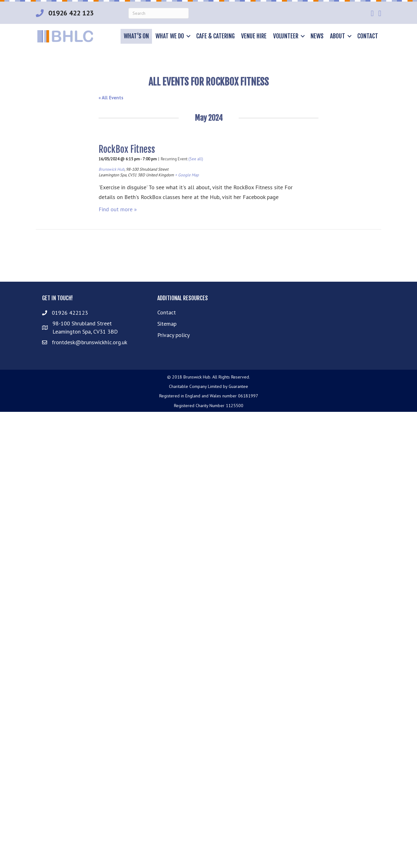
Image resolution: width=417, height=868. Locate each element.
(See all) (196, 159)
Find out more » (118, 209)
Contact (167, 312)
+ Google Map (187, 175)
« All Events (111, 98)
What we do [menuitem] (170, 36)
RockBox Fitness (127, 149)
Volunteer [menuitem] (286, 36)
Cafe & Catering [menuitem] (215, 36)
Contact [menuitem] (368, 36)
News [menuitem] (317, 36)
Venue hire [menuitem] (254, 36)
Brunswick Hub (111, 169)
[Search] (159, 13)
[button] (188, 36)
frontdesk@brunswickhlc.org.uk (89, 342)
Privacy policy (173, 335)
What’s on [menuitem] (136, 36)
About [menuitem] (338, 36)
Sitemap (167, 324)
